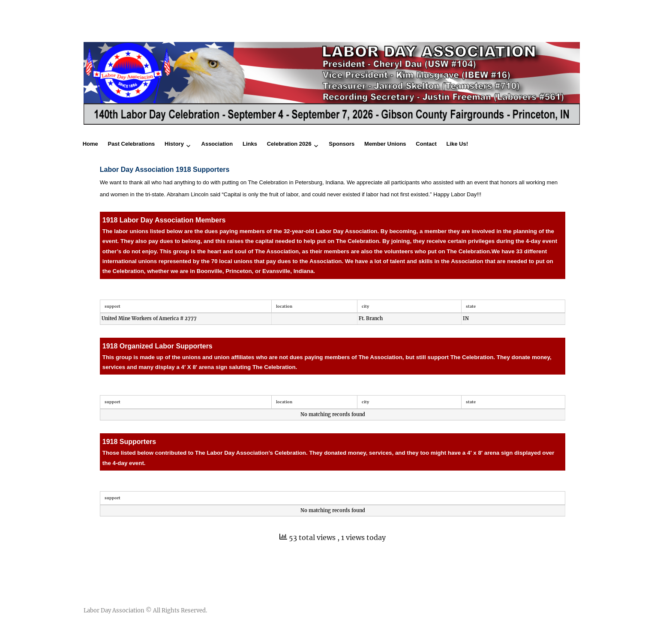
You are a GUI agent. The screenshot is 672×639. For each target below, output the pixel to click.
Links (250, 144)
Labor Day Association (114, 610)
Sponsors (342, 144)
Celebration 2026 (289, 144)
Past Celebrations (132, 144)
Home (90, 144)
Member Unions (385, 144)
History (174, 144)
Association (217, 144)
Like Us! (457, 144)
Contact (426, 144)
